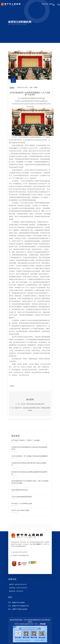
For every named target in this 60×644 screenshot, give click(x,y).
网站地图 (43, 624)
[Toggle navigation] (58, 4)
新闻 (13, 24)
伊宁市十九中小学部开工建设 (20, 510)
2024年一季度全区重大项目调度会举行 (33, 404)
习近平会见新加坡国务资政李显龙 (22, 497)
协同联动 (19, 24)
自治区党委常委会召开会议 (20, 490)
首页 (10, 24)
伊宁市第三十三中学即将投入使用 (22, 504)
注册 (47, 4)
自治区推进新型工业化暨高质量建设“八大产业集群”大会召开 (30, 94)
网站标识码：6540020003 (16, 591)
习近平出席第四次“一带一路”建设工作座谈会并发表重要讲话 (30, 456)
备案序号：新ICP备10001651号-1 (18, 584)
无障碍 (51, 4)
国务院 (12, 88)
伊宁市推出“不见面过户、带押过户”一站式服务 (26, 440)
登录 (43, 4)
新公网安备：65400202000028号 (18, 588)
